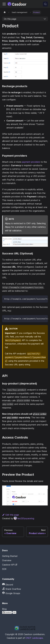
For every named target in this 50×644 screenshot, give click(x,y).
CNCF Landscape (34, 638)
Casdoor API (10, 565)
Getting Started (10, 556)
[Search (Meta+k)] (45, 4)
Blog (4, 609)
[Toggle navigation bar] (4, 4)
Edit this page (11, 515)
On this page (10, 19)
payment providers (31, 162)
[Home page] (5, 12)
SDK (4, 569)
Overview (7, 560)
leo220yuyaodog (24, 518)
